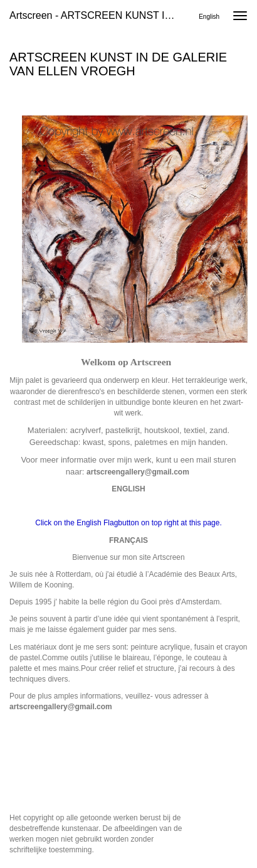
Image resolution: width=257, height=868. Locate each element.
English (209, 17)
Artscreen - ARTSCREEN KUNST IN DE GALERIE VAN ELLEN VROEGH (98, 15)
